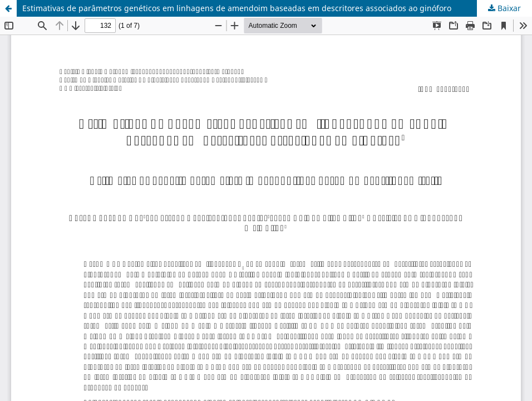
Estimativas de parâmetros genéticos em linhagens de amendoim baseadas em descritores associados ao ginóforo (237, 8)
